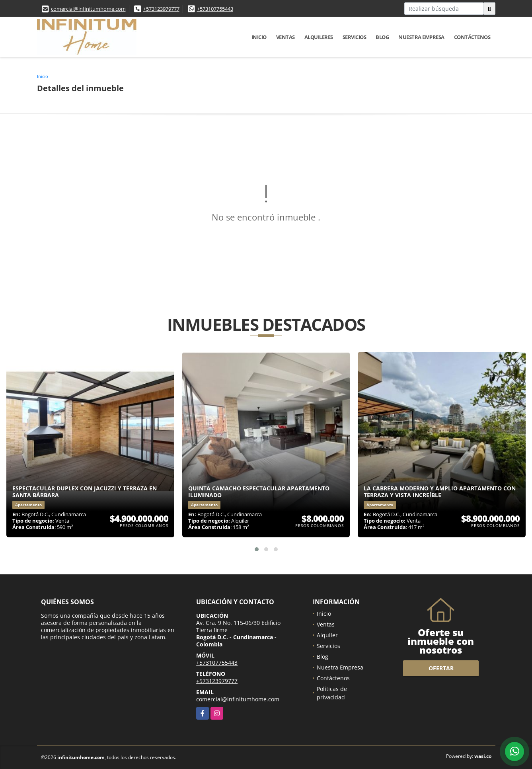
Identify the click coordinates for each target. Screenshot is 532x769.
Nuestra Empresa (421, 37)
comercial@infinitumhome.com (88, 9)
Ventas (285, 37)
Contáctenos (472, 37)
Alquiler (327, 635)
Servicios (355, 37)
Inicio (259, 37)
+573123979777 (161, 9)
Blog (382, 37)
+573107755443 (215, 9)
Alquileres (319, 37)
